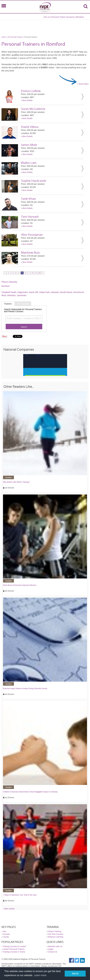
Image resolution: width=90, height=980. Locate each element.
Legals (50, 949)
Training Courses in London (14, 946)
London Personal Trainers (14, 949)
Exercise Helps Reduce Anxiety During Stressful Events (25, 689)
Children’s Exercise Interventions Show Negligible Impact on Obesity (30, 792)
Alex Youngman (32, 235)
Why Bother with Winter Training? (16, 482)
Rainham (12, 295)
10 (39, 273)
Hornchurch (78, 292)
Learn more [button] (40, 975)
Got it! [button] (75, 974)
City (4, 931)
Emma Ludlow (31, 91)
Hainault (55, 292)
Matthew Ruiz (30, 253)
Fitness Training (54, 931)
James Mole (29, 145)
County (6, 937)
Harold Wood (66, 292)
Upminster (22, 295)
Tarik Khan (28, 199)
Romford (6, 286)
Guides (8, 477)
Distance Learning (55, 937)
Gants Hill (33, 292)
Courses (6, 934)
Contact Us (52, 952)
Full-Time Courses (55, 934)
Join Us (47, 17)
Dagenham (23, 292)
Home (4, 37)
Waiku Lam (29, 163)
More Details (27, 100)
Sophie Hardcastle (34, 181)
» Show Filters (83, 84)
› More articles (9, 909)
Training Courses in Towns (14, 952)
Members (80, 17)
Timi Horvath (30, 217)
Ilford (4, 295)
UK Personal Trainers (15, 37)
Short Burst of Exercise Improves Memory (20, 585)
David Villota (30, 127)
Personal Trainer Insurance (63, 17)
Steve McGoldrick (33, 109)
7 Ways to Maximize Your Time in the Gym (20, 895)
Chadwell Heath (9, 292)
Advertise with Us (55, 946)
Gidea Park (44, 292)
